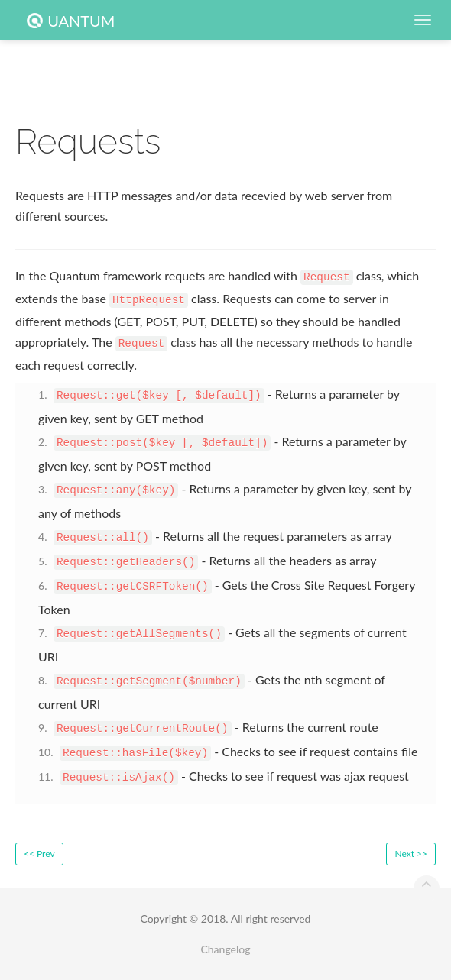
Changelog (225, 949)
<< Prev (39, 854)
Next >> (411, 854)
